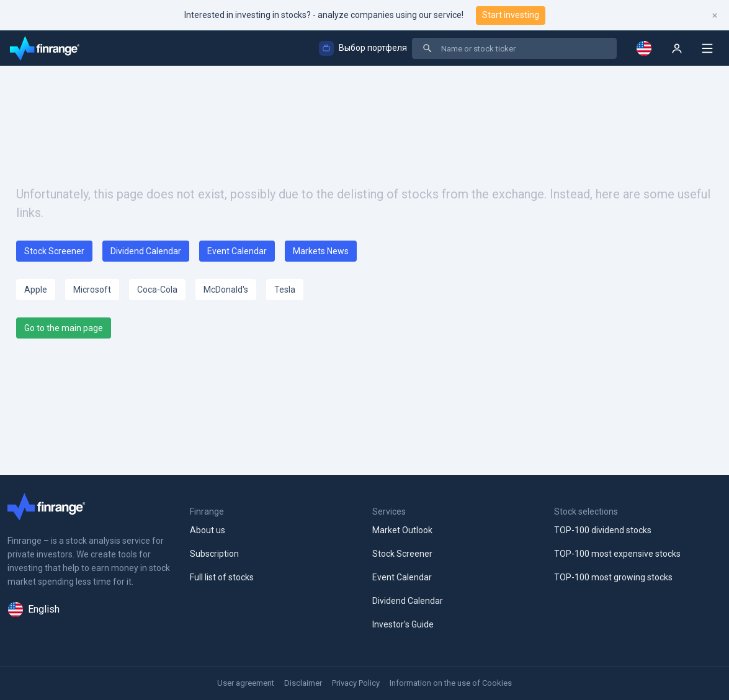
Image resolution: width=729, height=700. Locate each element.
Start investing (511, 15)
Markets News (321, 251)
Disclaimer (303, 683)
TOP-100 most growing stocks (613, 577)
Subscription (214, 554)
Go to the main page (64, 328)
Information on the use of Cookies (451, 683)
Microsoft (92, 290)
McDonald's (226, 290)
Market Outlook (402, 530)
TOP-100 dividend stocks (603, 530)
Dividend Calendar (146, 251)
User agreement (246, 683)
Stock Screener (54, 251)
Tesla (285, 290)
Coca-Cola (157, 290)
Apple (36, 290)
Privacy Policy (356, 683)
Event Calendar (237, 251)
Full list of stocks (222, 577)
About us (208, 530)
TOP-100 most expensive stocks (617, 554)
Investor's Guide (403, 624)
